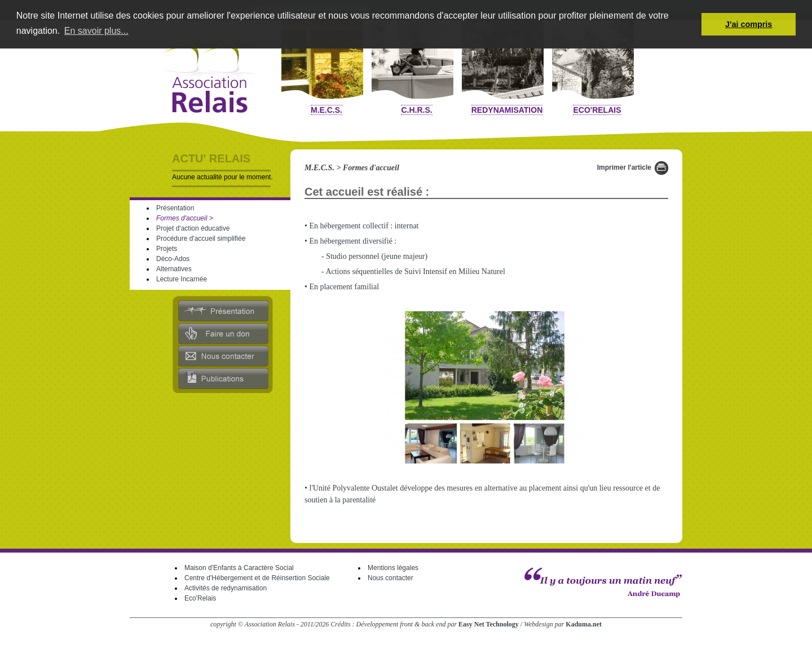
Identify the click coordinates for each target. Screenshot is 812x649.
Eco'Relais (597, 110)
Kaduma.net (584, 624)
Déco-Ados (173, 259)
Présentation (175, 208)
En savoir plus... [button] (96, 31)
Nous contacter (390, 578)
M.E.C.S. (326, 110)
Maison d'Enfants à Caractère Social (239, 568)
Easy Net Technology (489, 624)
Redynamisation (507, 110)
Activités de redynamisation (226, 588)
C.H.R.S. (416, 110)
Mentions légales (393, 568)
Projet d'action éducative (193, 228)
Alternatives (174, 269)
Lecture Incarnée (182, 279)
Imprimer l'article (624, 167)
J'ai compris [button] (749, 24)
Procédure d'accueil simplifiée (201, 239)
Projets (167, 249)
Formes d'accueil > (185, 218)
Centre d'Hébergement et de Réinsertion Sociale (257, 578)
